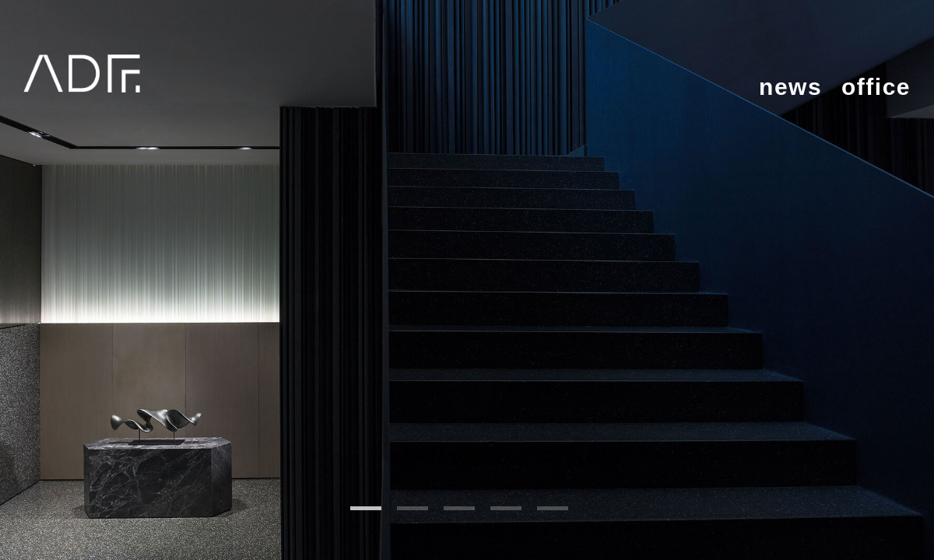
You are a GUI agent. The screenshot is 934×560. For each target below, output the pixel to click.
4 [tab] (506, 508)
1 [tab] (366, 508)
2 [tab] (413, 508)
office (876, 87)
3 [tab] (459, 508)
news (790, 87)
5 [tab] (553, 508)
